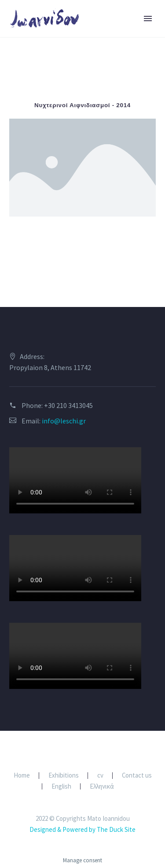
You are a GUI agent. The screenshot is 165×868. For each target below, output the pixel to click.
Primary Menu (148, 19)
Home (22, 776)
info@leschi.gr (64, 421)
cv (100, 776)
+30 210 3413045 (68, 405)
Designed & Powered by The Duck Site (82, 829)
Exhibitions (64, 776)
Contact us (137, 776)
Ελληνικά (102, 787)
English (61, 787)
